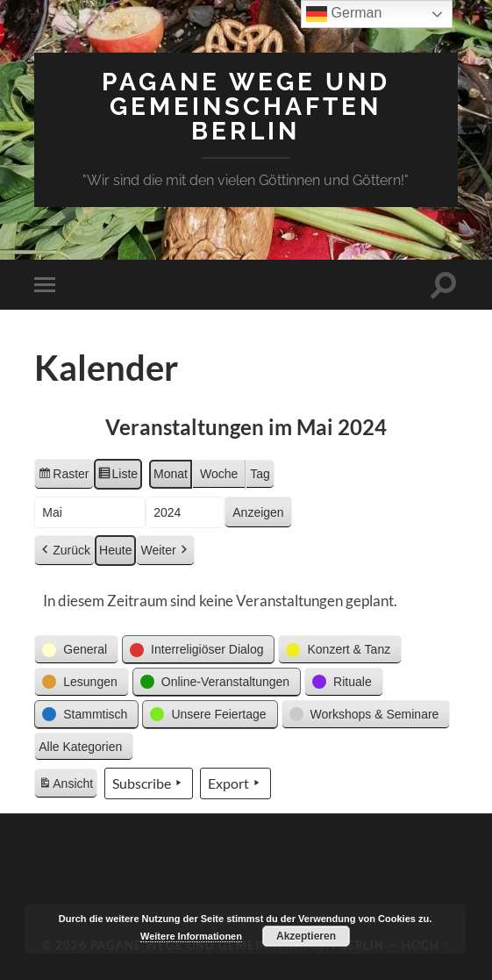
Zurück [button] (64, 551)
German (344, 14)
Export (235, 783)
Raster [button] (63, 476)
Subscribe (149, 783)
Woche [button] (219, 474)
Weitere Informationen (191, 936)
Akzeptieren (306, 936)
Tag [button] (260, 474)
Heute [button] (115, 550)
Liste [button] (118, 476)
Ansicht (68, 786)
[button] (76, 650)
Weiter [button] (165, 551)
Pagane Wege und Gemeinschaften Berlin (246, 107)
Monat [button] (171, 474)
